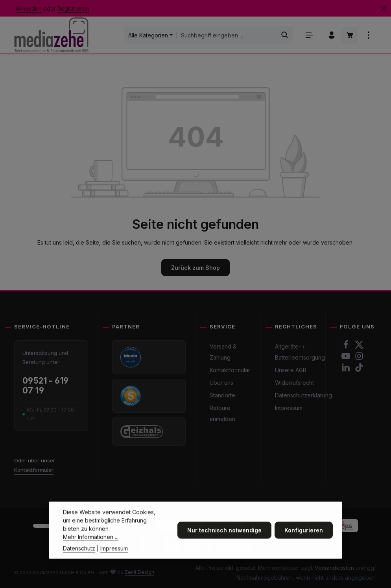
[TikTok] (359, 370)
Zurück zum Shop (195, 268)
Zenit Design (139, 572)
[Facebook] (347, 347)
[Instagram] (359, 358)
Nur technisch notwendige (224, 544)
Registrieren (73, 8)
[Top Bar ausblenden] (384, 8)
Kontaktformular (34, 470)
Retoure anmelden (222, 413)
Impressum (289, 408)
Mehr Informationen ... (91, 550)
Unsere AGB (291, 370)
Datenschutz (79, 562)
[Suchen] (285, 35)
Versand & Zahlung (223, 352)
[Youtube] (347, 358)
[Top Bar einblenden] (368, 35)
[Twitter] (359, 347)
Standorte (222, 395)
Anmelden (29, 8)
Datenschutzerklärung (303, 395)
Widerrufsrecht (294, 383)
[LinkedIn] (347, 370)
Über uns (221, 383)
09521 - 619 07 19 (46, 386)
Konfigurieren (304, 544)
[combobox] (227, 35)
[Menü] (309, 35)
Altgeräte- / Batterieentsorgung (300, 352)
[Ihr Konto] (331, 35)
